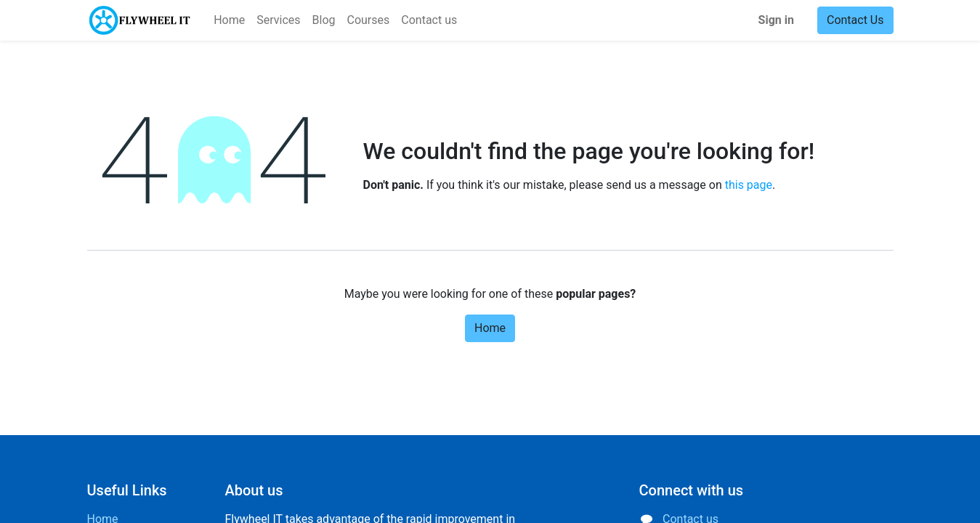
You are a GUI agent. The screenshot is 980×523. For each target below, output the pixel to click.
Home (490, 328)
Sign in (776, 20)
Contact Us (855, 20)
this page (749, 185)
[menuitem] (229, 20)
